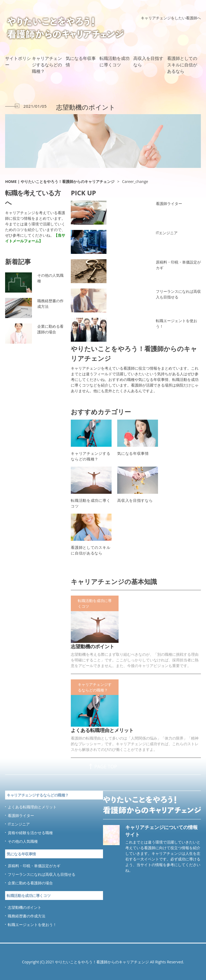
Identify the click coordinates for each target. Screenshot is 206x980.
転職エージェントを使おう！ (176, 323)
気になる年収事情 (81, 62)
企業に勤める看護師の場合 (50, 329)
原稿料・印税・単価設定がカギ (178, 265)
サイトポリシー (18, 62)
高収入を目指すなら (148, 62)
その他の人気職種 (50, 278)
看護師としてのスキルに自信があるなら (182, 65)
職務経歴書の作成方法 (50, 304)
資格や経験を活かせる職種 (30, 833)
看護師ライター (169, 203)
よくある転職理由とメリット (102, 730)
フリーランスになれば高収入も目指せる (178, 294)
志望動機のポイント (93, 646)
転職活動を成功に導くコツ (115, 62)
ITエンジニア (167, 233)
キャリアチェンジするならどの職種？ (47, 65)
